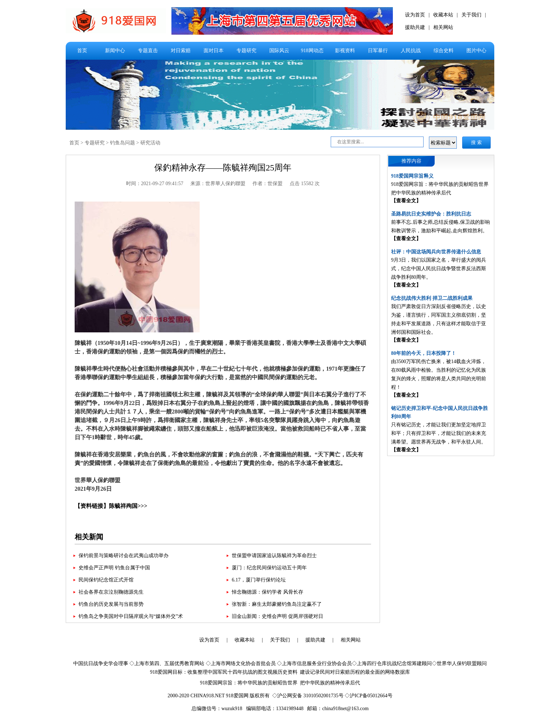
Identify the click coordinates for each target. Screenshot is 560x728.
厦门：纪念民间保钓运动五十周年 (269, 568)
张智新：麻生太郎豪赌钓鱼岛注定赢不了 (277, 604)
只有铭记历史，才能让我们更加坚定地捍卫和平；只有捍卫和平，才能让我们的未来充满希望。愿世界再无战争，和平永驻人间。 (439, 433)
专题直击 (148, 51)
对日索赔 (181, 51)
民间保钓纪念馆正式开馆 (106, 580)
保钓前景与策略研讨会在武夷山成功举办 (124, 556)
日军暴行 (378, 51)
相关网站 (443, 27)
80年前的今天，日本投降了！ (424, 353)
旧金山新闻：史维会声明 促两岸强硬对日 (277, 616)
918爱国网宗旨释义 (412, 176)
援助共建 (415, 27)
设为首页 (415, 15)
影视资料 (345, 51)
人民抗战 (411, 51)
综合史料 (444, 51)
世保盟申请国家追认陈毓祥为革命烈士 (274, 556)
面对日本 (214, 51)
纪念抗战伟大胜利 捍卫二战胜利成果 (432, 298)
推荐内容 (411, 161)
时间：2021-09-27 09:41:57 (155, 184)
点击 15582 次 (305, 184)
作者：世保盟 (267, 184)
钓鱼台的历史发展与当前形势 (111, 604)
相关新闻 (89, 537)
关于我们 (471, 15)
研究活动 (150, 143)
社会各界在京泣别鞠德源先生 (111, 592)
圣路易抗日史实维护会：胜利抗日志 (431, 214)
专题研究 (246, 51)
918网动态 (312, 51)
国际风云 (279, 51)
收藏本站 (443, 15)
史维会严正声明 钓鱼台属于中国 (114, 568)
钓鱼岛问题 (122, 143)
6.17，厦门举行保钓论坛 (259, 580)
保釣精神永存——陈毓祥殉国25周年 (223, 168)
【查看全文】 (406, 201)
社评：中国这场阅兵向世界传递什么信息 (436, 252)
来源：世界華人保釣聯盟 (218, 184)
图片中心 (476, 51)
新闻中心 (115, 51)
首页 (82, 51)
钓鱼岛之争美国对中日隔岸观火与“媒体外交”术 (131, 616)
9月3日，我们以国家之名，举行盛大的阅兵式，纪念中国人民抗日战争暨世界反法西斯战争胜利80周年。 (439, 269)
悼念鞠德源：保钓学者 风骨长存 (267, 592)
